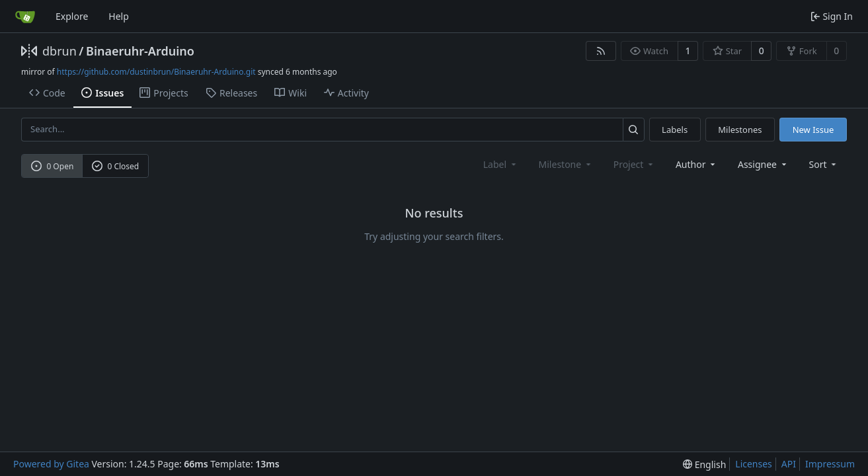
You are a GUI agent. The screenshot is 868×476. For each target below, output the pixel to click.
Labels (675, 130)
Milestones (740, 130)
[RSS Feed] (601, 51)
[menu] (824, 164)
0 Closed (116, 166)
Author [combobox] (696, 164)
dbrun (59, 51)
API (789, 464)
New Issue (813, 130)
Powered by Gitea (51, 464)
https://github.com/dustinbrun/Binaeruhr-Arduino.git (156, 72)
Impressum (830, 464)
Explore (72, 16)
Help (119, 16)
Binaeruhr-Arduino (140, 51)
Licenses (754, 464)
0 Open (53, 166)
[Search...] (634, 129)
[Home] (25, 17)
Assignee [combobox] (763, 164)
